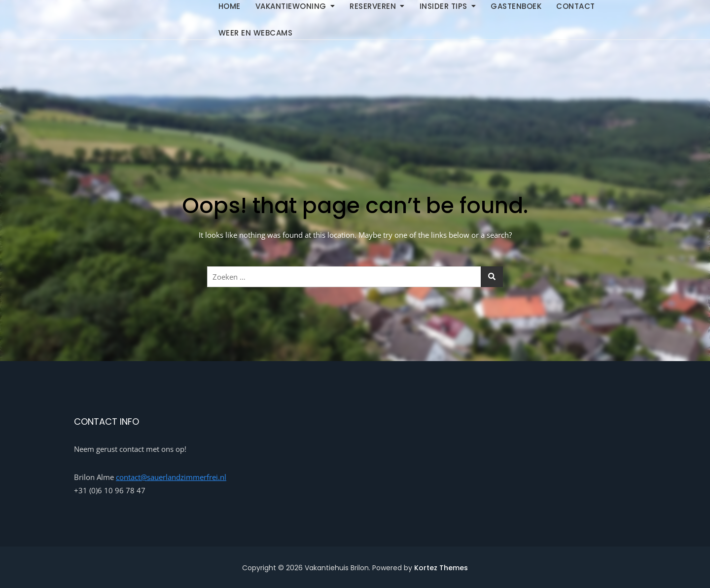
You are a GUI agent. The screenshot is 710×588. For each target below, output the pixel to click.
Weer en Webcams (256, 33)
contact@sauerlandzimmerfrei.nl (171, 477)
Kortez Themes (441, 568)
